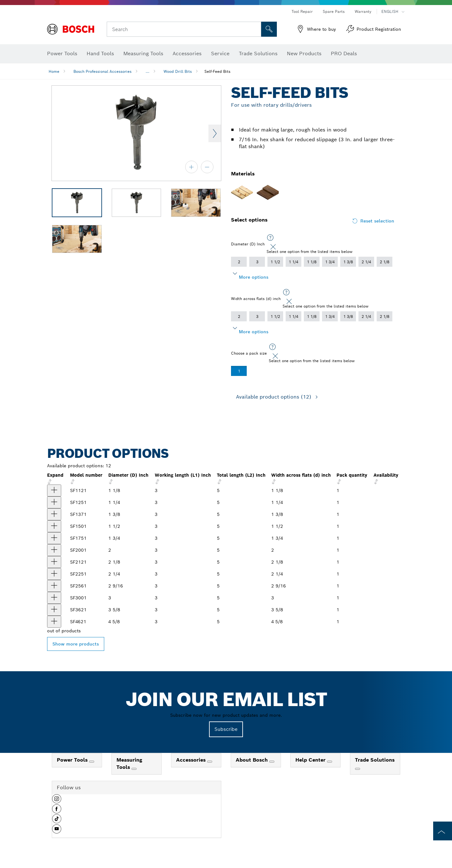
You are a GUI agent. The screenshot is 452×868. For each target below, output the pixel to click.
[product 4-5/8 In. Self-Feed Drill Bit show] (54, 622)
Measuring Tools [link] (129, 764)
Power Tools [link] (73, 760)
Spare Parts (334, 11)
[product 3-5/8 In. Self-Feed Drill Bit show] (54, 610)
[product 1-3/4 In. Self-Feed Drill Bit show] (54, 538)
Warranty (363, 11)
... (148, 71)
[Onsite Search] (269, 29)
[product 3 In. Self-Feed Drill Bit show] (54, 598)
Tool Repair (302, 11)
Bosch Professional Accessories (102, 71)
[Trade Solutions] (358, 769)
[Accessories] (210, 762)
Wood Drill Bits (178, 71)
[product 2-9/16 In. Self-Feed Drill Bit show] (54, 586)
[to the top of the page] (443, 831)
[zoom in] (191, 167)
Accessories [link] (192, 760)
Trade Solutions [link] (375, 760)
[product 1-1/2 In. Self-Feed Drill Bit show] (54, 526)
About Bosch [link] (253, 760)
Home (54, 71)
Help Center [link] (311, 760)
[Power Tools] (92, 762)
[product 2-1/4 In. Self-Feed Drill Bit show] (54, 574)
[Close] (273, 247)
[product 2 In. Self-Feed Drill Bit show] (54, 550)
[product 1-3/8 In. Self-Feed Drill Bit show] (54, 514)
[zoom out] (207, 167)
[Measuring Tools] (134, 769)
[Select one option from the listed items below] (270, 238)
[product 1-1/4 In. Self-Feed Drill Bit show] (54, 502)
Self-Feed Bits (217, 71)
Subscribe (226, 729)
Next (215, 133)
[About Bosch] (272, 762)
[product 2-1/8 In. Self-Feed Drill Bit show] (54, 562)
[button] (57, 801)
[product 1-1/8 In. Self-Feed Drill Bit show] (54, 490)
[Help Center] (330, 762)
